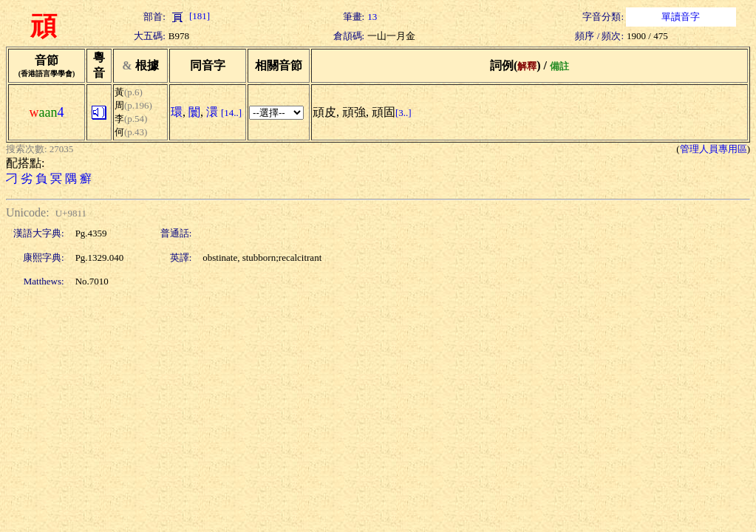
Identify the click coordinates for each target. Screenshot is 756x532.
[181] (189, 16)
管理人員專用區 (714, 149)
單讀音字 (681, 17)
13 (372, 17)
